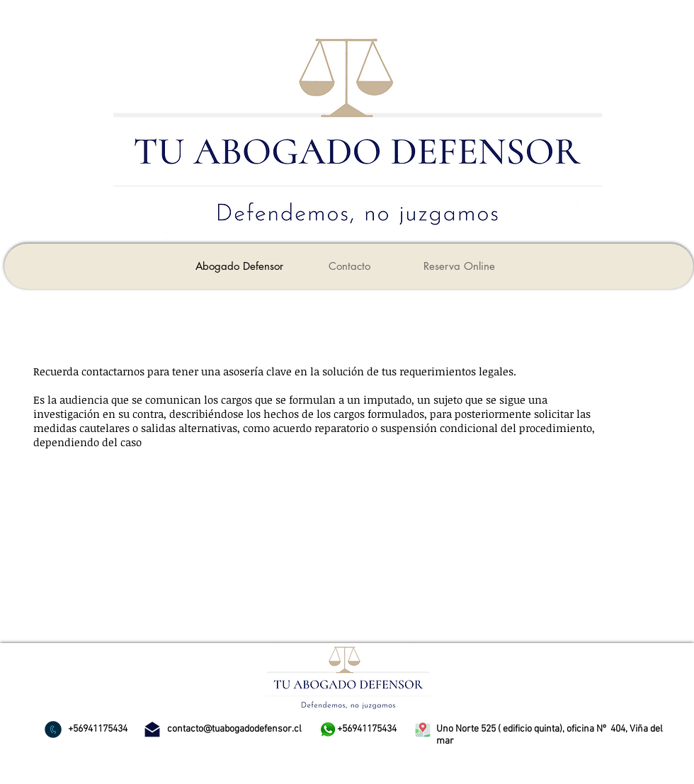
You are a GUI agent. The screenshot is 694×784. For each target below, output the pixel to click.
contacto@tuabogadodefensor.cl (234, 729)
